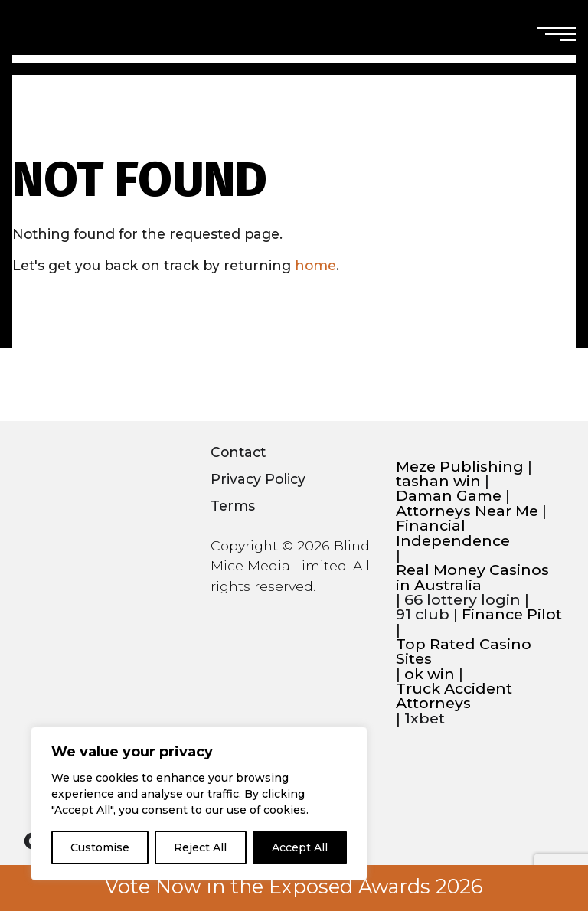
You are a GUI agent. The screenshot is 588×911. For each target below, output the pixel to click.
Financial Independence (453, 533)
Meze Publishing (460, 467)
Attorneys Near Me (467, 511)
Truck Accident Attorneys (454, 696)
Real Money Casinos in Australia (472, 578)
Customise (100, 847)
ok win (430, 674)
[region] (199, 803)
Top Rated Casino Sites (464, 652)
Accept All (300, 847)
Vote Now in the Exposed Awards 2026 (294, 887)
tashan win (438, 481)
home (315, 265)
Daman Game (449, 496)
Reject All (200, 847)
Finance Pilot (512, 614)
